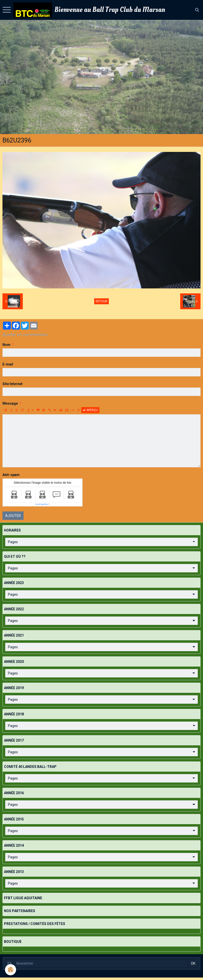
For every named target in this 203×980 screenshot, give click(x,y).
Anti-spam (11, 475)
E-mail (8, 364)
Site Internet (13, 384)
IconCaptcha (42, 504)
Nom (6, 345)
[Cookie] (11, 970)
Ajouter (13, 516)
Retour (101, 301)
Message (10, 403)
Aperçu (90, 410)
